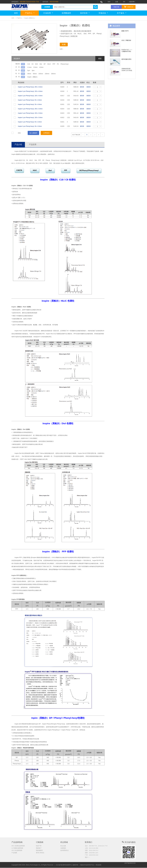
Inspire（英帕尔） (33, 77)
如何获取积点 (65, 851)
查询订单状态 (40, 853)
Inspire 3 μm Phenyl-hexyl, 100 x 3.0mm (30, 118)
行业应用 (48, 13)
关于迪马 (122, 13)
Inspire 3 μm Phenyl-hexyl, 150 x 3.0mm (30, 113)
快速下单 (39, 846)
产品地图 (14, 853)
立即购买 (46, 133)
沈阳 (92, 851)
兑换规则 (63, 848)
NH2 (39, 64)
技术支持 (85, 13)
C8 (34, 64)
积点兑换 (63, 846)
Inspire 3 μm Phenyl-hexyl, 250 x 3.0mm (30, 109)
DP (51, 64)
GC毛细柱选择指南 (17, 848)
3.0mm (37, 67)
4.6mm (44, 67)
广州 (92, 856)
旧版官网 (132, 2)
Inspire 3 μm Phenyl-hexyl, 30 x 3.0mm (30, 126)
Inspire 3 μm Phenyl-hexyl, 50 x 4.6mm (30, 100)
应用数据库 (66, 13)
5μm (29, 70)
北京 (96, 846)
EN (124, 2)
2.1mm (29, 67)
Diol (45, 64)
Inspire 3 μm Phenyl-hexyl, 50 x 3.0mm (30, 122)
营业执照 (99, 865)
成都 (92, 853)
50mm (36, 74)
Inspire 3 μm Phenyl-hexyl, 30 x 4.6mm (30, 104)
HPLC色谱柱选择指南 (18, 846)
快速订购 (116, 7)
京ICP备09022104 (130, 865)
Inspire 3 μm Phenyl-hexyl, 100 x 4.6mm (30, 96)
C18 (29, 64)
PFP (63, 64)
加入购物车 (33, 133)
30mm (29, 74)
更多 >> (87, 858)
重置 (100, 59)
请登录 (82, 87)
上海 (92, 848)
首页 (16, 13)
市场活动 (103, 13)
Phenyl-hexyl (76, 64)
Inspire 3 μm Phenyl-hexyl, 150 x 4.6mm (30, 91)
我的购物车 (39, 851)
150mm (52, 74)
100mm (44, 74)
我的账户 (39, 848)
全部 (23, 64)
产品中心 (30, 13)
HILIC (57, 64)
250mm (59, 74)
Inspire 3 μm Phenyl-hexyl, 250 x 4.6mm (30, 87)
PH (68, 64)
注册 (117, 2)
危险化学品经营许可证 (87, 865)
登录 (109, 2)
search (95, 7)
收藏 (66, 45)
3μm (35, 70)
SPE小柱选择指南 (17, 851)
